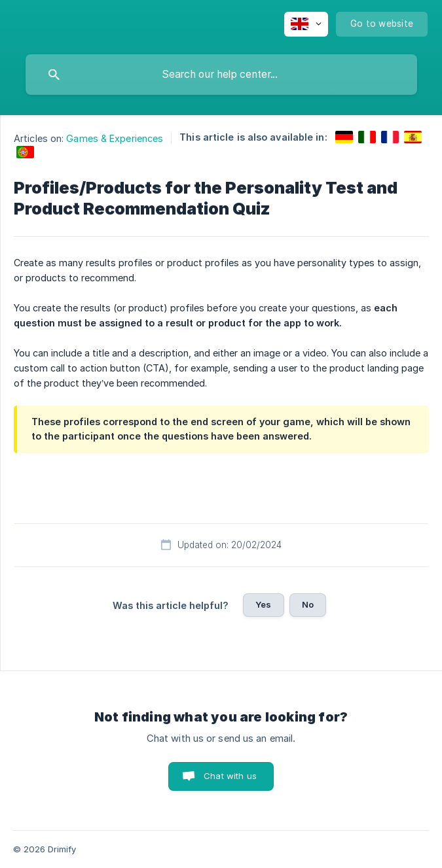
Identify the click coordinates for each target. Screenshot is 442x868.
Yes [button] (263, 604)
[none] (306, 24)
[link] (344, 137)
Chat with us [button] (230, 776)
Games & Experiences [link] (115, 138)
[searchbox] (221, 75)
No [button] (308, 604)
